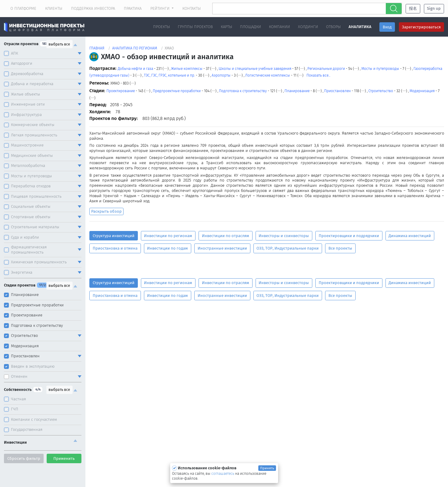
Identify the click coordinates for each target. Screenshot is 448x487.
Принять (267, 468)
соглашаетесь (223, 474)
